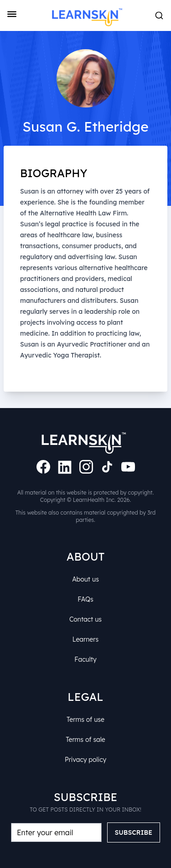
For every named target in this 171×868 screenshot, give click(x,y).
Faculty (86, 658)
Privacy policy (86, 758)
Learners (86, 638)
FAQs (86, 598)
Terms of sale (85, 738)
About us (85, 578)
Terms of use (85, 718)
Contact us (85, 618)
